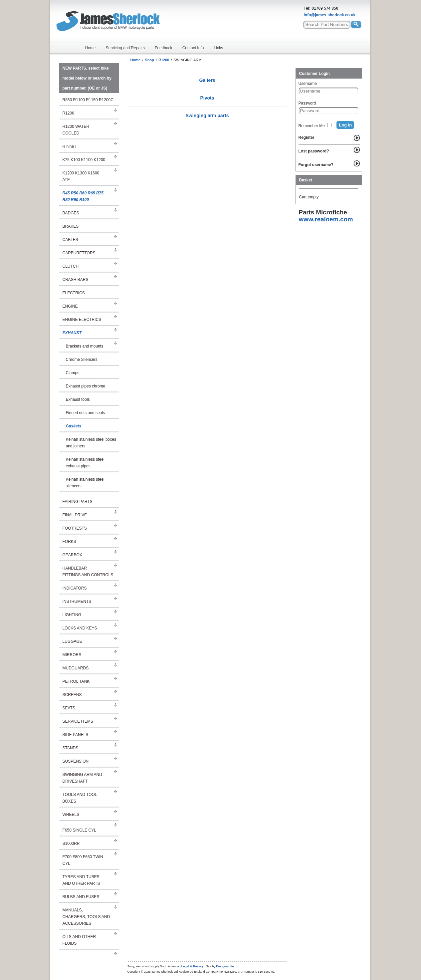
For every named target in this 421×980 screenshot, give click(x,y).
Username (308, 84)
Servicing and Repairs (125, 48)
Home (91, 48)
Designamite (225, 966)
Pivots (207, 98)
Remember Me (312, 126)
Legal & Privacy (193, 966)
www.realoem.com (326, 219)
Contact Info (193, 48)
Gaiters (207, 80)
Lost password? (314, 151)
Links (218, 48)
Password (307, 103)
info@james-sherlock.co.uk (330, 15)
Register (307, 137)
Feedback (164, 48)
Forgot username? (316, 165)
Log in (345, 125)
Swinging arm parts (207, 116)
